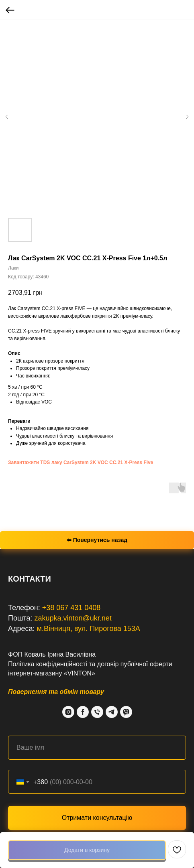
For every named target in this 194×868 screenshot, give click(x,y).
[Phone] (97, 712)
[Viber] (126, 712)
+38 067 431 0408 (71, 608)
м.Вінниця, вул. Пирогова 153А (89, 629)
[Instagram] (68, 712)
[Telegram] (112, 712)
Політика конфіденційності (48, 664)
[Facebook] (83, 712)
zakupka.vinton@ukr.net (73, 618)
